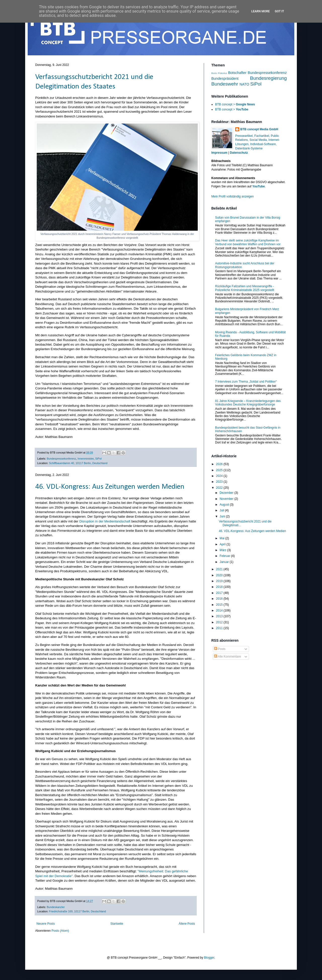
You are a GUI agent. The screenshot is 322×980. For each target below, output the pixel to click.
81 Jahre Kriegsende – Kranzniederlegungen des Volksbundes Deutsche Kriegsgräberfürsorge (248, 403)
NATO (244, 84)
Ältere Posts (187, 924)
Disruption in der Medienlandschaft (105, 521)
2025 (220, 470)
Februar (225, 556)
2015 (220, 605)
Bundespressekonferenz (61, 459)
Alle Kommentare (228, 657)
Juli (222, 510)
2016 (220, 599)
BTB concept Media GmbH (259, 129)
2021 (220, 569)
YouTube (259, 186)
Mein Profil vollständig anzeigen (233, 196)
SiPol (98, 459)
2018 (220, 587)
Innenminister (86, 459)
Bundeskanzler (56, 907)
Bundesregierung (268, 78)
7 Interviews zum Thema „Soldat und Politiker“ (246, 382)
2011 (220, 628)
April (223, 544)
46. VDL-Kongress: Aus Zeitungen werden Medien (110, 487)
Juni (223, 516)
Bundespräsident (225, 78)
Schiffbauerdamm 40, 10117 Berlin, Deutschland (78, 463)
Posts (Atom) (60, 931)
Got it (279, 11)
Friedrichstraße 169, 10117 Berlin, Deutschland (77, 911)
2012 (220, 622)
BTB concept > (235, 104)
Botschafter (237, 73)
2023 (220, 482)
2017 (220, 593)
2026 (220, 464)
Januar (225, 562)
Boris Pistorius (219, 73)
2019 (220, 581)
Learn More (261, 11)
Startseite (117, 924)
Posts (220, 649)
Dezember (227, 493)
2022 (220, 488)
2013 (220, 616)
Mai (223, 538)
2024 (220, 476)
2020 (220, 575)
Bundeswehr (225, 84)
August (225, 505)
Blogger (209, 958)
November (227, 499)
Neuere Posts (46, 924)
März (223, 550)
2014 (220, 610)
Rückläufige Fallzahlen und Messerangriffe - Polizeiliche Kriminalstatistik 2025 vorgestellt (245, 288)
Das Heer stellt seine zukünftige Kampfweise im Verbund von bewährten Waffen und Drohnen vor (248, 242)
